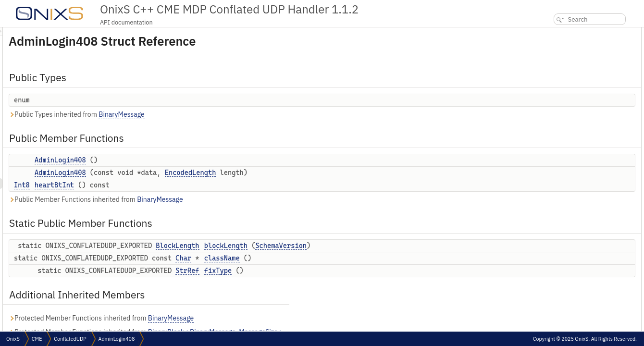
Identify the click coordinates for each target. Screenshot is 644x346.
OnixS (13, 339)
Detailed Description (563, 145)
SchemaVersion (401, 246)
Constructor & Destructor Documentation (590, 177)
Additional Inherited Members (578, 134)
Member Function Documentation (580, 208)
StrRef (307, 271)
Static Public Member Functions (580, 92)
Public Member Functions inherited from (216, 200)
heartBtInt (174, 185)
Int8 (142, 185)
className (342, 258)
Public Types (554, 32)
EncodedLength (311, 173)
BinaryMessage (241, 114)
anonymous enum (568, 166)
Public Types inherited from (197, 115)
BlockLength (297, 246)
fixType (338, 271)
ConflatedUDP (70, 339)
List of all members (561, 261)
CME (37, 339)
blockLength (346, 246)
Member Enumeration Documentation (586, 155)
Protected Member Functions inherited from (221, 318)
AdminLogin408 (180, 160)
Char (303, 258)
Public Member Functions (571, 50)
